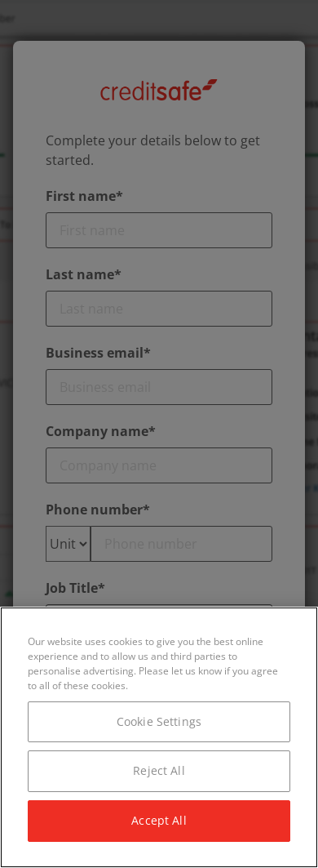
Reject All (159, 770)
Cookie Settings (159, 721)
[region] (159, 737)
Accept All (159, 820)
